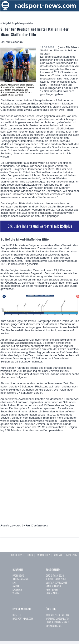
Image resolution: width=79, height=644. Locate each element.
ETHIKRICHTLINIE (54, 626)
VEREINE (16, 593)
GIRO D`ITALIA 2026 (55, 575)
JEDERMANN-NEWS (21, 579)
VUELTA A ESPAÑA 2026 (56, 583)
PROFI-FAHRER (53, 593)
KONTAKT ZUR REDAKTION (57, 615)
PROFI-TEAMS (52, 590)
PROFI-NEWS (18, 575)
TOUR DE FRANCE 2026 (56, 579)
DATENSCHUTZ (43, 555)
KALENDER (17, 590)
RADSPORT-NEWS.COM (23, 619)
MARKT (16, 586)
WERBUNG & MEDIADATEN (57, 619)
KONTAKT (58, 555)
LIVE (14, 583)
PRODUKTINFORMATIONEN (58, 622)
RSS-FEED (17, 615)
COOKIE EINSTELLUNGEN (22, 555)
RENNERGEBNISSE (54, 586)
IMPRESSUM (72, 555)
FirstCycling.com (37, 525)
